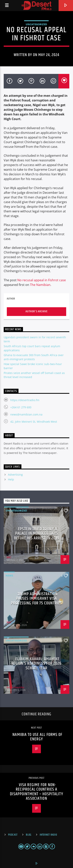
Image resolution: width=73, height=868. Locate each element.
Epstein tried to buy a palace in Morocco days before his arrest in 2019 (37, 534)
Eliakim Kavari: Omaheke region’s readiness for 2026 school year (36, 664)
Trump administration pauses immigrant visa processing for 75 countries (36, 599)
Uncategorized (36, 24)
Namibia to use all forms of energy (37, 737)
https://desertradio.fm (25, 400)
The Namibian (40, 285)
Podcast (13, 835)
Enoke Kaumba (15, 687)
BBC (9, 557)
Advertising (15, 475)
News (9, 575)
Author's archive (36, 311)
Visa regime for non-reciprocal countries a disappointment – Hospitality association (36, 792)
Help (11, 479)
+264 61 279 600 (21, 407)
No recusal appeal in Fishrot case (42, 280)
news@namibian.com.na (26, 414)
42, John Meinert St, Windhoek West (34, 422)
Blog (29, 835)
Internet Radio (48, 835)
